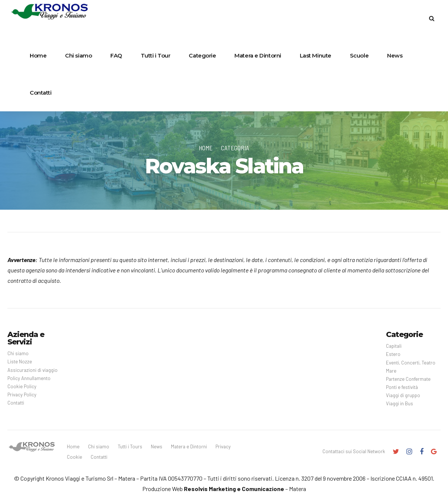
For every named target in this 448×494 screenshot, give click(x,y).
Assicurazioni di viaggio (33, 370)
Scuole (359, 55)
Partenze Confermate (408, 379)
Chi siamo (78, 55)
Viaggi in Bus (400, 403)
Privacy (223, 446)
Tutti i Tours (130, 446)
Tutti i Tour (156, 55)
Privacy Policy (22, 395)
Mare (391, 371)
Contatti (40, 93)
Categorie (202, 55)
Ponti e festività (402, 387)
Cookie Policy (22, 386)
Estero (393, 354)
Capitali (394, 346)
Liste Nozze (20, 361)
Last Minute (316, 55)
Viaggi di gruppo (403, 395)
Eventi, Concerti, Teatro (411, 363)
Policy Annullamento (29, 378)
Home (38, 55)
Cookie (74, 457)
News (395, 55)
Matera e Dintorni (258, 55)
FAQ (116, 55)
